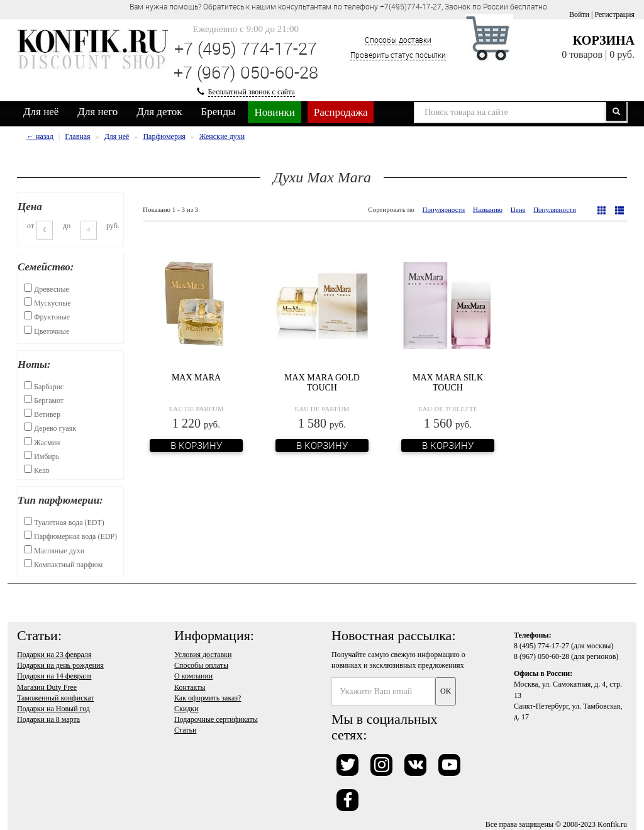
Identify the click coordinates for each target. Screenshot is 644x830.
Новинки (274, 112)
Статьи (185, 730)
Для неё (41, 112)
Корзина (604, 40)
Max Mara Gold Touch (322, 382)
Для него (97, 112)
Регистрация (614, 14)
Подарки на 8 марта (48, 719)
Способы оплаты (201, 665)
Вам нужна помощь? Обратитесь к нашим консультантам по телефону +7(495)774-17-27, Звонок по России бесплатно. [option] (339, 6)
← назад (40, 136)
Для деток (159, 112)
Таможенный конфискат (56, 698)
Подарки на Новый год (53, 709)
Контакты (190, 687)
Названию (488, 209)
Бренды (219, 112)
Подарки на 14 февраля (54, 676)
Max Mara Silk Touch (448, 382)
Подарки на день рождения (60, 665)
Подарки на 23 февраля (54, 655)
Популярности (444, 209)
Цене (518, 209)
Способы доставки (398, 40)
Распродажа (341, 112)
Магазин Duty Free (47, 687)
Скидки (186, 709)
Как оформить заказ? (208, 698)
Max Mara (196, 378)
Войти (579, 14)
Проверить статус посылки (398, 55)
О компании (193, 676)
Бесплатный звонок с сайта (252, 92)
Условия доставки (203, 655)
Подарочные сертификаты (216, 719)
